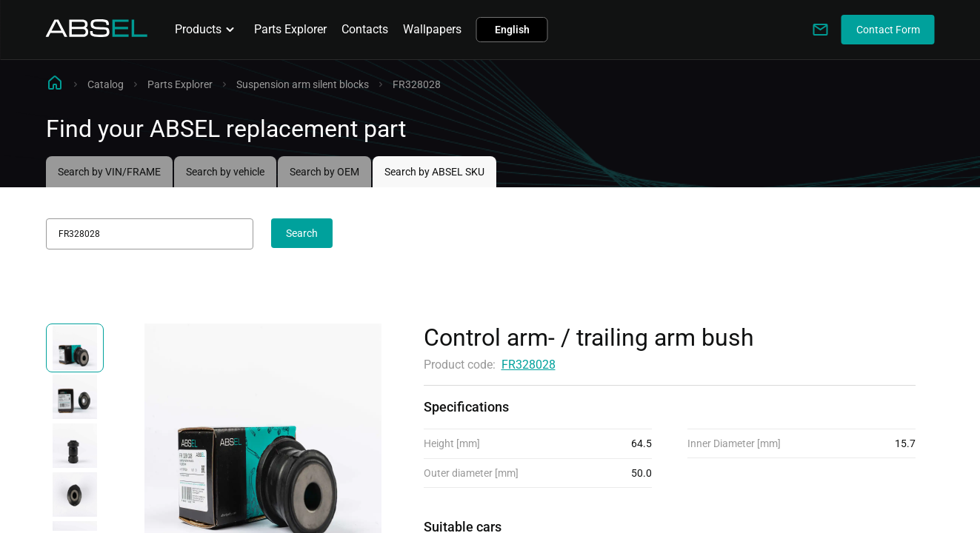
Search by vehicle (225, 172)
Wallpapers (432, 29)
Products (207, 30)
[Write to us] (821, 30)
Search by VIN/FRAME (109, 172)
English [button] (512, 30)
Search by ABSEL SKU (434, 172)
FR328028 (529, 365)
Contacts (365, 29)
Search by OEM (324, 172)
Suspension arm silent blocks (303, 84)
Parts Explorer (290, 29)
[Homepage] (97, 33)
